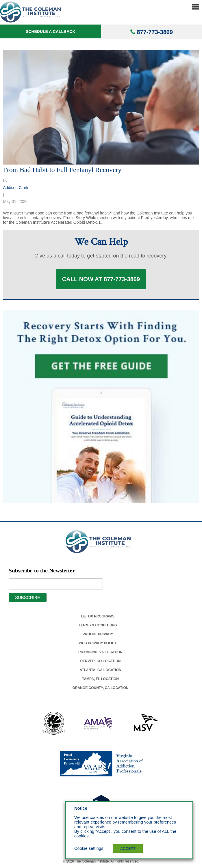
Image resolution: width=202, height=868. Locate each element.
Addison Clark (15, 188)
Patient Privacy (98, 634)
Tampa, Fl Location (100, 679)
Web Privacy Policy (98, 643)
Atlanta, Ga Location (100, 670)
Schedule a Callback (51, 31)
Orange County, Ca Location (101, 688)
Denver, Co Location (101, 661)
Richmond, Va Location (100, 652)
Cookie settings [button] (89, 848)
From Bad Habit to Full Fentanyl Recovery (62, 170)
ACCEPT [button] (128, 849)
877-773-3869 (155, 32)
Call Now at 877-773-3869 (101, 279)
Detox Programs (98, 616)
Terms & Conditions (98, 625)
